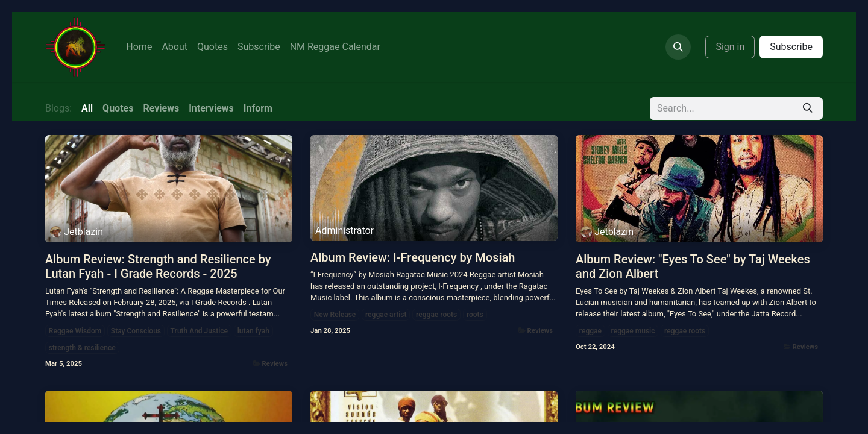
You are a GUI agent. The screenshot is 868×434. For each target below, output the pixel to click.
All (87, 108)
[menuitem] (139, 47)
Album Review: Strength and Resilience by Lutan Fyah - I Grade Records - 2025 (158, 266)
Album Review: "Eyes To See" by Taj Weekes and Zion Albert (693, 266)
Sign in (730, 47)
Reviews (275, 363)
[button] (678, 47)
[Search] (808, 108)
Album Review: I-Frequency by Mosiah (413, 257)
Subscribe (791, 47)
